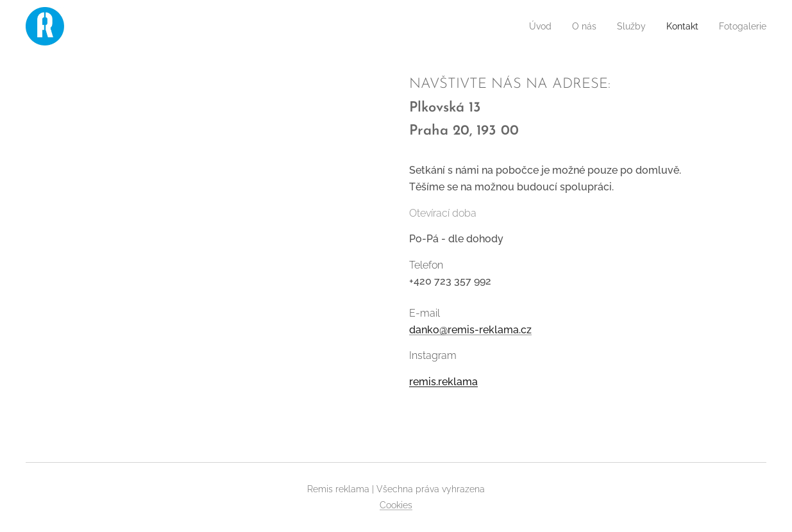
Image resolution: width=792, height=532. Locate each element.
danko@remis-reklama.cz (470, 330)
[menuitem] (525, 26)
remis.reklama (443, 382)
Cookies (396, 505)
